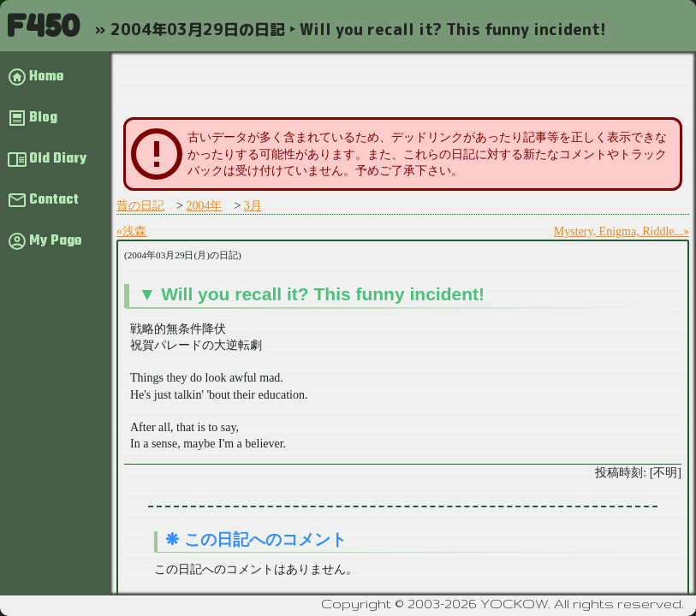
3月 (253, 206)
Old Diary (58, 159)
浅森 (134, 231)
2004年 (204, 206)
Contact (54, 200)
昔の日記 (140, 206)
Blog (43, 118)
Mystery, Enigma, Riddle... (619, 231)
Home (46, 77)
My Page (55, 241)
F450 (43, 25)
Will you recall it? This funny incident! (323, 294)
